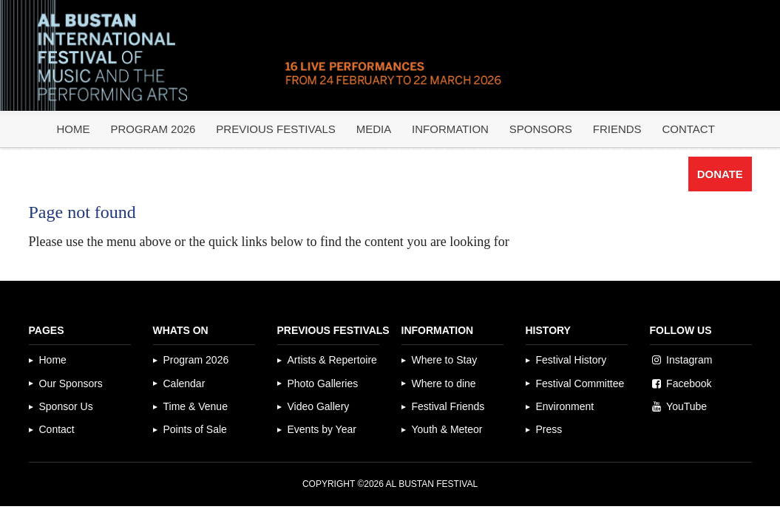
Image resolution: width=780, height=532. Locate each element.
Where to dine (444, 383)
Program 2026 (153, 129)
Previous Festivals (275, 129)
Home (73, 129)
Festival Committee (580, 383)
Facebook (689, 383)
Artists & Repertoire (332, 360)
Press (549, 429)
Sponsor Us (66, 406)
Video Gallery (319, 406)
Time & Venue (196, 406)
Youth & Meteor (447, 429)
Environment (565, 406)
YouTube (686, 406)
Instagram (689, 360)
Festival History (572, 360)
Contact (688, 129)
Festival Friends (448, 406)
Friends (617, 129)
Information (450, 129)
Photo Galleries (323, 383)
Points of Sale (195, 429)
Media (374, 129)
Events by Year (322, 429)
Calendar (184, 383)
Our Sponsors (71, 383)
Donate (720, 174)
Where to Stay (445, 360)
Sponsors (541, 129)
